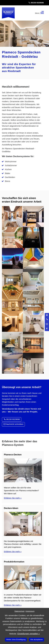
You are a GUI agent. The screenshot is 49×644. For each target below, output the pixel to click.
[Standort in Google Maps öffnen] (47, 328)
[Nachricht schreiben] (47, 324)
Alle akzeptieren (36, 639)
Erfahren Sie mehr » (13, 498)
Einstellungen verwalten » (29, 634)
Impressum (30, 611)
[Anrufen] (47, 319)
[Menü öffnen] (47, 315)
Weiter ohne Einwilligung (16, 639)
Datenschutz (19, 611)
